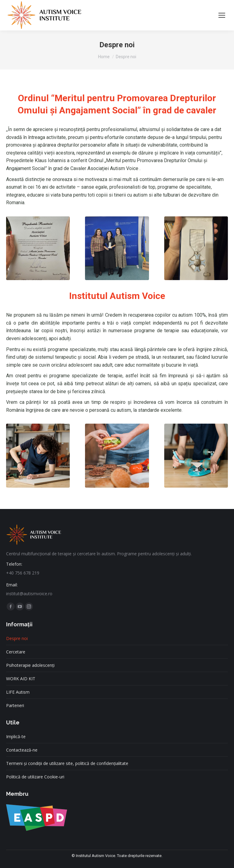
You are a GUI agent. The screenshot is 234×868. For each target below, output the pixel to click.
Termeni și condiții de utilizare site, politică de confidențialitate (67, 763)
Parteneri (15, 705)
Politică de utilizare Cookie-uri (35, 777)
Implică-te (16, 736)
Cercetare (16, 652)
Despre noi (17, 638)
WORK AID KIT (21, 679)
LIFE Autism (18, 692)
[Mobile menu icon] (222, 15)
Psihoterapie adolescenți (30, 665)
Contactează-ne (22, 750)
